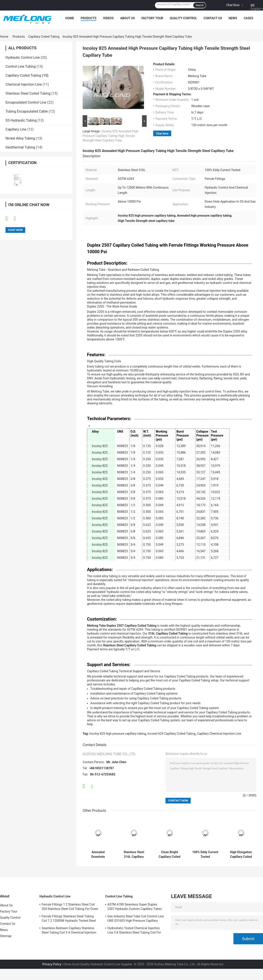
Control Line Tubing (21, 66)
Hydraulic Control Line (23, 57)
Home (70, 18)
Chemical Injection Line (24, 84)
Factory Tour (152, 18)
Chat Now (233, 5)
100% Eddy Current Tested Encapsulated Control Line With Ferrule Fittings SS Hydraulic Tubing (205, 854)
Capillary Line (16, 129)
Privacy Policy (52, 964)
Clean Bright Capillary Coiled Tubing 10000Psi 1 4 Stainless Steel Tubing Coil (170, 854)
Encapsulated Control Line (26, 102)
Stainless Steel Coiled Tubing (28, 93)
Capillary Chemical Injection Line (219, 734)
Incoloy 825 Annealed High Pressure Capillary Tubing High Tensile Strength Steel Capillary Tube (110, 136)
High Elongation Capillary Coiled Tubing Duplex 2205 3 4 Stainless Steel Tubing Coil (241, 854)
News (233, 18)
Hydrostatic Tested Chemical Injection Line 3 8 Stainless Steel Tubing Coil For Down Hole (134, 931)
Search (200, 5)
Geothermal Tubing (20, 147)
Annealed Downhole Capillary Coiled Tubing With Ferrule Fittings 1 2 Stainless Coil (98, 854)
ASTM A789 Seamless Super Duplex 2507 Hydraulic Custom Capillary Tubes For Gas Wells (135, 907)
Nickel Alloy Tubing (20, 138)
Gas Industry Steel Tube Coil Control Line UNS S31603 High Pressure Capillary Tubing (136, 919)
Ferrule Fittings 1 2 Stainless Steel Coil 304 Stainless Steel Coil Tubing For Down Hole (70, 907)
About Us (127, 18)
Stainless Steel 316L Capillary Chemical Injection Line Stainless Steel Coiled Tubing (134, 854)
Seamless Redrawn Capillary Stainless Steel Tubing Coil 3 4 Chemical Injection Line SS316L (69, 931)
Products (89, 18)
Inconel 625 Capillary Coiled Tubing (171, 734)
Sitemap (6, 936)
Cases (249, 18)
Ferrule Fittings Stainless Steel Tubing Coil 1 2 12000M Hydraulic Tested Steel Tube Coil (69, 919)
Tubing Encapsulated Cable (27, 111)
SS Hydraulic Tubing (21, 120)
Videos (108, 18)
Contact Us (213, 18)
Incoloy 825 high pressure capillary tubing (118, 734)
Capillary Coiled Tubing (44, 37)
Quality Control (183, 18)
